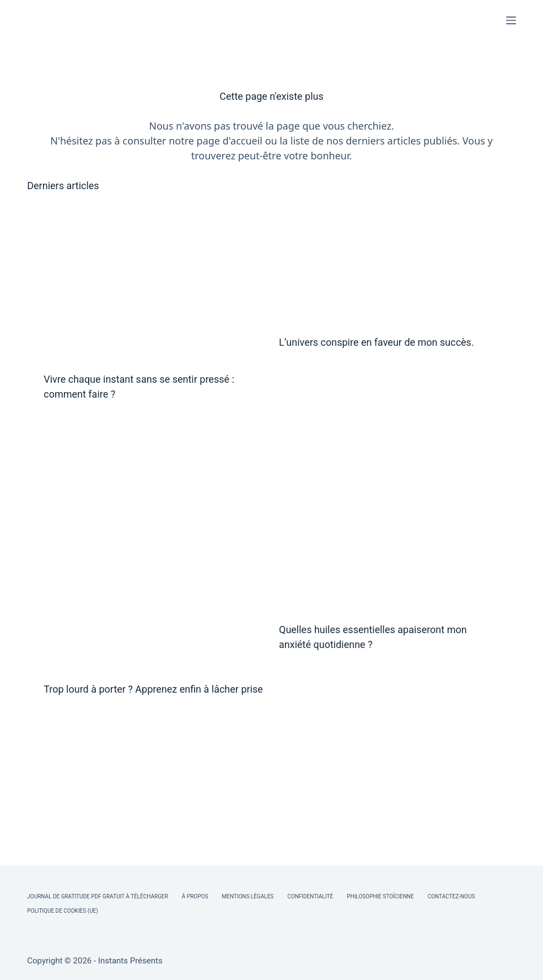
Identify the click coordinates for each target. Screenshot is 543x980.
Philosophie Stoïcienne (380, 896)
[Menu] (511, 20)
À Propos (195, 896)
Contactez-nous (451, 896)
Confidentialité (310, 896)
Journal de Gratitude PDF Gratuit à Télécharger (98, 896)
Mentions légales (248, 896)
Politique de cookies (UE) (63, 911)
